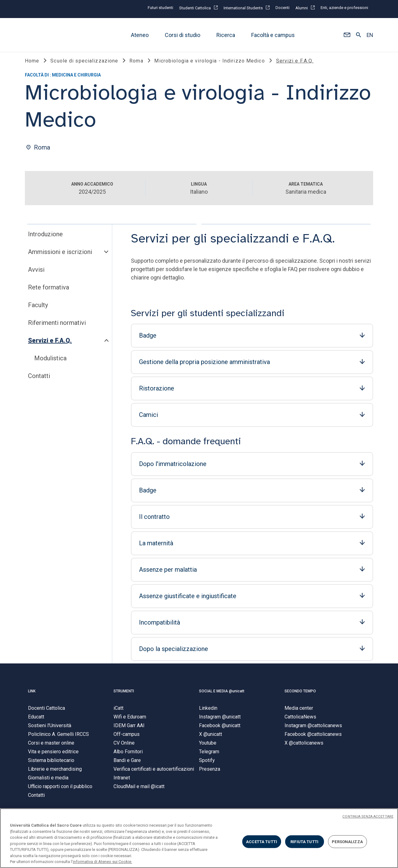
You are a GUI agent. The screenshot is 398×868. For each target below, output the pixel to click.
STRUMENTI (124, 693)
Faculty (38, 307)
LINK (32, 693)
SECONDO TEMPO (300, 693)
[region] (199, 838)
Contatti (39, 377)
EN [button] (370, 35)
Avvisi (36, 271)
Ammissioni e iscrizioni (60, 253)
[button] (347, 35)
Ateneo (140, 35)
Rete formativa (49, 289)
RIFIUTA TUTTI (304, 841)
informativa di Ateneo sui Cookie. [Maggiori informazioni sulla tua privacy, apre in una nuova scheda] (102, 862)
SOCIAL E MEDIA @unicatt (222, 693)
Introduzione (45, 236)
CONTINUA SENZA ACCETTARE (368, 817)
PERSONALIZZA (347, 841)
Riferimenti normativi (57, 324)
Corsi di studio (183, 35)
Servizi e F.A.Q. (50, 342)
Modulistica (50, 360)
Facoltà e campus (273, 35)
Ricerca (226, 35)
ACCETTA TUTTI (261, 841)
